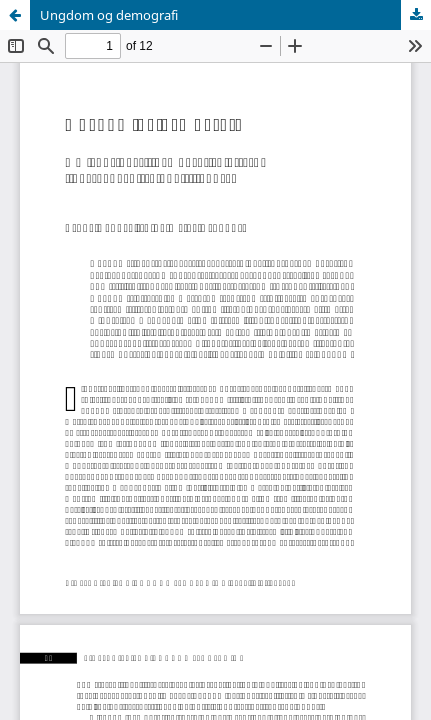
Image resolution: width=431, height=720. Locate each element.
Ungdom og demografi (109, 15)
